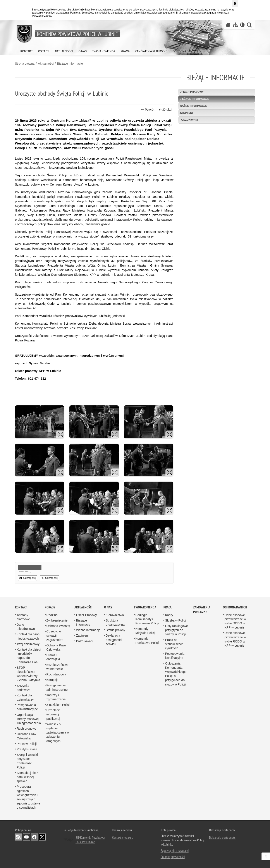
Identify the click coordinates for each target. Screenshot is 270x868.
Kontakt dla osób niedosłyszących (28, 636)
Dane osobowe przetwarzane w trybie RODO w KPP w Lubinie (235, 639)
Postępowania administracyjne (27, 707)
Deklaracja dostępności (223, 837)
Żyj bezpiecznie (57, 620)
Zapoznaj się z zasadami (175, 851)
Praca (168, 607)
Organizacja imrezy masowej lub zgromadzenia (29, 719)
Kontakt (21, 607)
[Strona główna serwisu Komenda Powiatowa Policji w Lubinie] (228, 25)
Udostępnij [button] (28, 578)
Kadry (169, 615)
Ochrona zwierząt (58, 626)
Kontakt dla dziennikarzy (25, 697)
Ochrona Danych (235, 607)
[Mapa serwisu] (235, 25)
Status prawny (116, 630)
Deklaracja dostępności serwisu (114, 640)
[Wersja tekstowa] (242, 25)
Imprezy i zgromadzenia (56, 697)
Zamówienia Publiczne (202, 610)
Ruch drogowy (27, 728)
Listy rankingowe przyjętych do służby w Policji (177, 630)
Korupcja (52, 680)
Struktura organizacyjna (115, 623)
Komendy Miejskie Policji (145, 631)
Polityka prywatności (173, 857)
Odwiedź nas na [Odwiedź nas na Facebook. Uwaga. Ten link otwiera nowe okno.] (34, 837)
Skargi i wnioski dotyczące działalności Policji (27, 761)
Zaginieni (186, 113)
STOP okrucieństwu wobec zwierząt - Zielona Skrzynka (28, 674)
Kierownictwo (115, 615)
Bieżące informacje (70, 64)
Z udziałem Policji (58, 705)
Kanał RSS (19, 837)
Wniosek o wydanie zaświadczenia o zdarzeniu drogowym (58, 733)
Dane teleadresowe (26, 627)
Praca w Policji (27, 744)
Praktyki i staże (27, 749)
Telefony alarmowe (23, 617)
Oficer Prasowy (192, 92)
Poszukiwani (189, 120)
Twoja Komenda (145, 607)
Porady (50, 607)
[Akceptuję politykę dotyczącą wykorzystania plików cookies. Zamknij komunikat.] (235, 3)
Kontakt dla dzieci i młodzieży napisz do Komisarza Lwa (29, 656)
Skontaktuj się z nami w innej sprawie (28, 777)
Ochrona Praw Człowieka (27, 736)
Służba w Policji (176, 620)
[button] (249, 25)
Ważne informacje (193, 106)
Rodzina (52, 615)
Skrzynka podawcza (24, 688)
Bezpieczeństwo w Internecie (58, 667)
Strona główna (25, 64)
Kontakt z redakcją (123, 837)
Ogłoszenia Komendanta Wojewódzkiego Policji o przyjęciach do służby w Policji (176, 674)
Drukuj (166, 110)
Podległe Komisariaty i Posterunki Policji (147, 619)
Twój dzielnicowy (28, 644)
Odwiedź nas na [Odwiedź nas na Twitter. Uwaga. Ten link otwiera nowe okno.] (42, 837)
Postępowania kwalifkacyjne (175, 656)
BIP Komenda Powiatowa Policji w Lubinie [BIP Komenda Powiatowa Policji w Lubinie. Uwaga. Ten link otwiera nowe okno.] (90, 840)
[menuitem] (27, 50)
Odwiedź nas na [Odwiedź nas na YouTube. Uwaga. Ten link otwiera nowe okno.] (26, 837)
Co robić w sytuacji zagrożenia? (55, 635)
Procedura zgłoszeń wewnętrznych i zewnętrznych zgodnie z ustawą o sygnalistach (29, 797)
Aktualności (46, 64)
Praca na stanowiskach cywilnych (174, 644)
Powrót (148, 110)
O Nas (108, 607)
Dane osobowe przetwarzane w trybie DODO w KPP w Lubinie (235, 621)
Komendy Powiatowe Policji (147, 641)
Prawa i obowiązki (53, 657)
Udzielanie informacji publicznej (54, 714)
